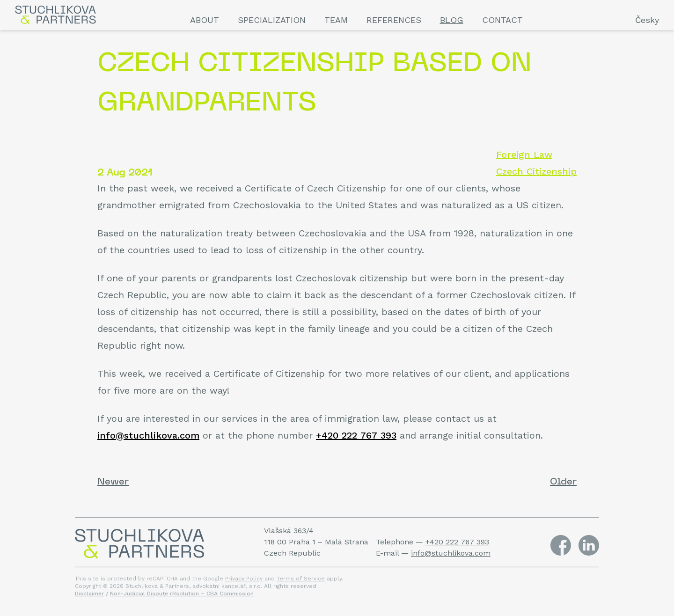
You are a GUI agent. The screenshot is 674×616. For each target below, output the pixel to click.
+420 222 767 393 (356, 435)
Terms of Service (301, 579)
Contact (502, 20)
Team (336, 20)
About (205, 20)
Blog (452, 20)
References (394, 20)
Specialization (272, 20)
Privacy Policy (244, 579)
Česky (647, 20)
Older (563, 482)
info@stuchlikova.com (148, 435)
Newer (113, 482)
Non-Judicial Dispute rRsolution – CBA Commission (182, 594)
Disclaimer (89, 594)
